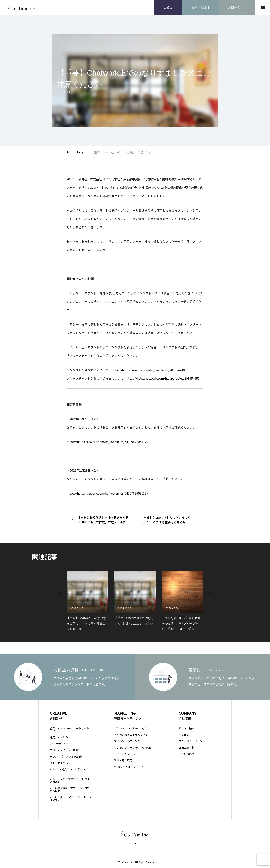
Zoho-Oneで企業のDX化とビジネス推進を (70, 780)
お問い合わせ (187, 754)
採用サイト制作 (59, 738)
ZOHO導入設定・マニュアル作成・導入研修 (71, 789)
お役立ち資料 (187, 748)
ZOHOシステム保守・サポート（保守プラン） (71, 798)
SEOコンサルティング (127, 741)
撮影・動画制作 (59, 763)
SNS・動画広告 (123, 760)
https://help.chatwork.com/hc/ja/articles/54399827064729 (107, 442)
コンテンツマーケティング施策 (132, 748)
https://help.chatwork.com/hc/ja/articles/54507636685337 (107, 494)
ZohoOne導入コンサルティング (69, 769)
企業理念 (184, 735)
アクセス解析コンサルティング (132, 735)
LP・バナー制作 (59, 744)
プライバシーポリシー (192, 741)
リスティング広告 (125, 754)
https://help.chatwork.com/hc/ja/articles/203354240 (148, 370)
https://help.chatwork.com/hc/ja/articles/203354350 (163, 379)
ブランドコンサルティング (130, 729)
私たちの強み (187, 729)
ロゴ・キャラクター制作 (64, 750)
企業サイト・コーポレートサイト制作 (70, 730)
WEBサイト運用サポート (129, 767)
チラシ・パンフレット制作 (66, 757)
